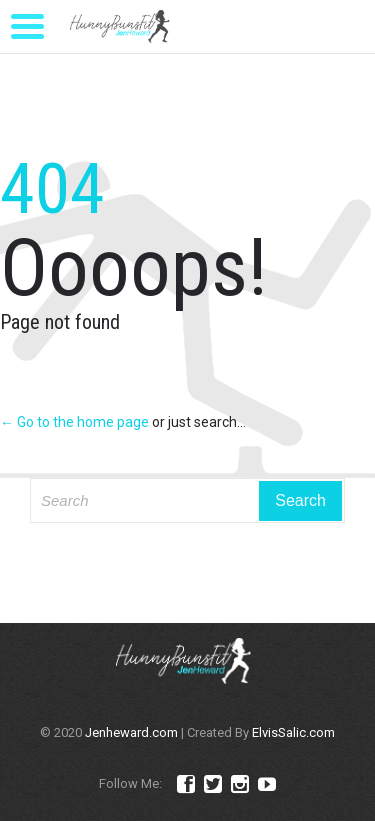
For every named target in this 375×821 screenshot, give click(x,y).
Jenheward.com (131, 732)
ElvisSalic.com (293, 732)
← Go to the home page (74, 422)
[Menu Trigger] (28, 25)
